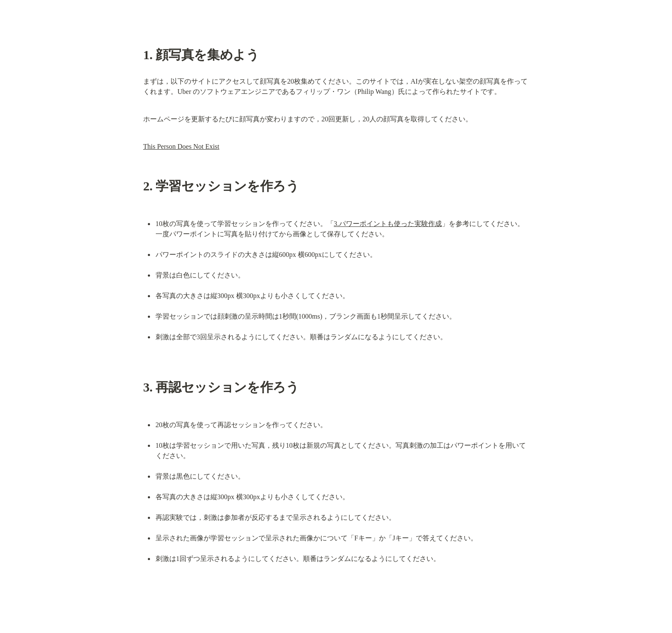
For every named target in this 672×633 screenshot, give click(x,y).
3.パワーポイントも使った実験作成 (388, 224)
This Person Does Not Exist (181, 146)
